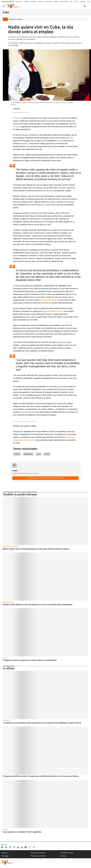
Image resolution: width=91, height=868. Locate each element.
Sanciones (19, 2)
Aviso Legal (5, 856)
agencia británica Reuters (53, 311)
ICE (71, 2)
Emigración (28, 454)
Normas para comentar (38, 853)
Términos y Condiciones (38, 856)
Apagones (34, 2)
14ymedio (4, 853)
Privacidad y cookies (67, 853)
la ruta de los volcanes (49, 300)
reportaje (16, 127)
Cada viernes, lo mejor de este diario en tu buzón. (45, 478)
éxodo (47, 454)
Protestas (27, 2)
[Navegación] (4, 6)
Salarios (76, 2)
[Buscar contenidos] (85, 6)
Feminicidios (49, 2)
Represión (83, 2)
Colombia (41, 2)
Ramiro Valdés (64, 2)
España (56, 2)
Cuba (39, 454)
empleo (17, 454)
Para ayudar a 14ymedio (15, 19)
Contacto (63, 856)
